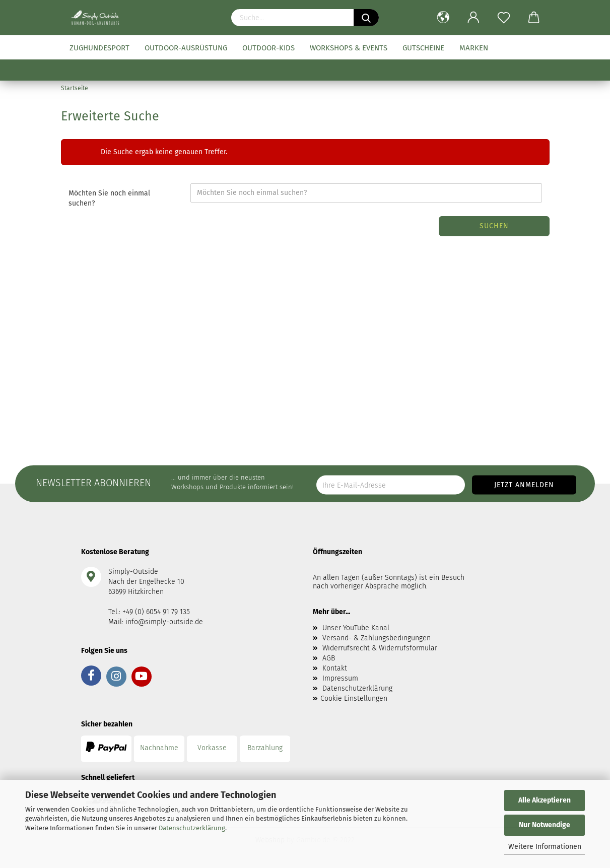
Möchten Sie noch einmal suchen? (109, 198)
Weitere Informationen (545, 847)
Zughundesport (99, 48)
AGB (329, 658)
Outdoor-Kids (268, 48)
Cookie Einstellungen (354, 698)
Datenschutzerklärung (192, 828)
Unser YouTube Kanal (356, 628)
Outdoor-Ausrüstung (186, 48)
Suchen (494, 226)
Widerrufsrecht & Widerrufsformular (380, 648)
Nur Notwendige (545, 825)
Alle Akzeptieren (545, 800)
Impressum (340, 678)
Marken (474, 48)
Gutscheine (423, 48)
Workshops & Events (349, 48)
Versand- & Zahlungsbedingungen (377, 638)
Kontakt (335, 668)
